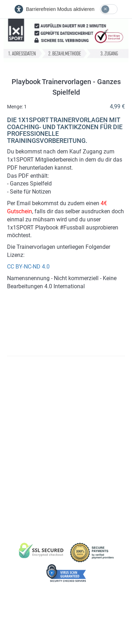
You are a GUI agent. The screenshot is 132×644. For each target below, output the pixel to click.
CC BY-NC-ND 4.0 (28, 267)
